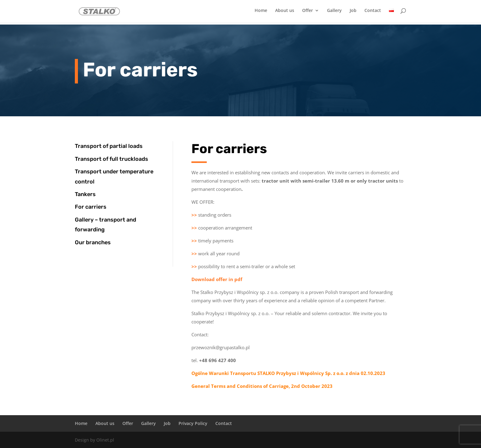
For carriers (91, 207)
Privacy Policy (193, 423)
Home (261, 13)
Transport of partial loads (109, 146)
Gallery (334, 13)
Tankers (85, 194)
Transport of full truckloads (112, 159)
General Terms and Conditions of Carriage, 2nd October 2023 (262, 386)
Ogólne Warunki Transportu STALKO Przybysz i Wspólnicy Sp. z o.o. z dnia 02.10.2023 (288, 373)
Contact (373, 13)
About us (285, 13)
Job (353, 13)
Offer (308, 13)
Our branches (93, 242)
